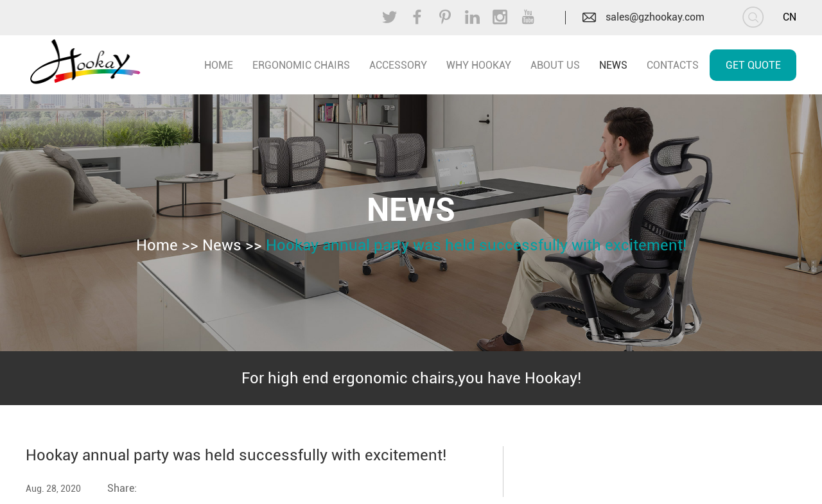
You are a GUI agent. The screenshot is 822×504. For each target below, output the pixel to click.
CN (790, 17)
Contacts (673, 65)
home (219, 65)
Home (157, 245)
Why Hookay (479, 65)
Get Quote (753, 65)
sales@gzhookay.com (655, 17)
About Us (555, 65)
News (613, 65)
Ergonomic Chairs (301, 65)
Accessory (398, 65)
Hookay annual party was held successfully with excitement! (476, 245)
